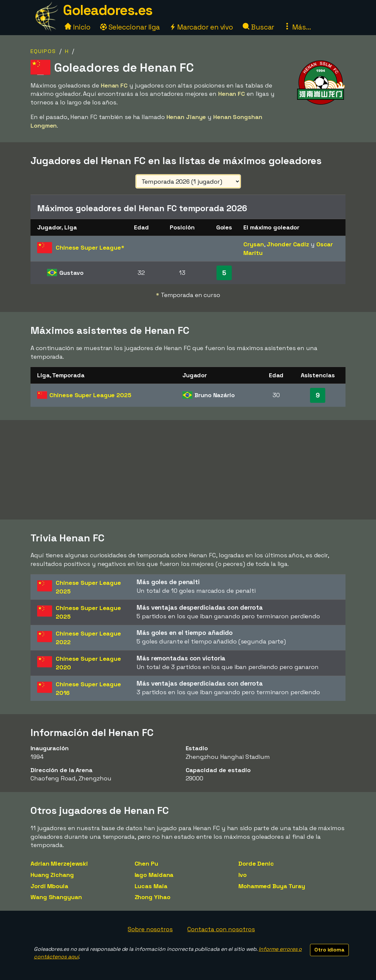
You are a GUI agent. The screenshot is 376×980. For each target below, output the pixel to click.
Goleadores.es (108, 10)
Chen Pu (146, 863)
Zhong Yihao (153, 897)
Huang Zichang (52, 875)
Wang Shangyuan (56, 897)
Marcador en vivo (201, 27)
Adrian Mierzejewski (59, 863)
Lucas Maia (151, 886)
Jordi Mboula (49, 886)
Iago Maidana (154, 875)
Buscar (258, 27)
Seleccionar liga (130, 27)
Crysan (253, 244)
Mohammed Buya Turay (272, 886)
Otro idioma (329, 950)
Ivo (243, 875)
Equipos (43, 51)
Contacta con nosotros (221, 929)
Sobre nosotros (150, 929)
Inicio (77, 27)
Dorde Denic (256, 863)
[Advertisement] (188, 470)
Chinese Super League (90, 395)
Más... (297, 27)
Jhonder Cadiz (288, 244)
